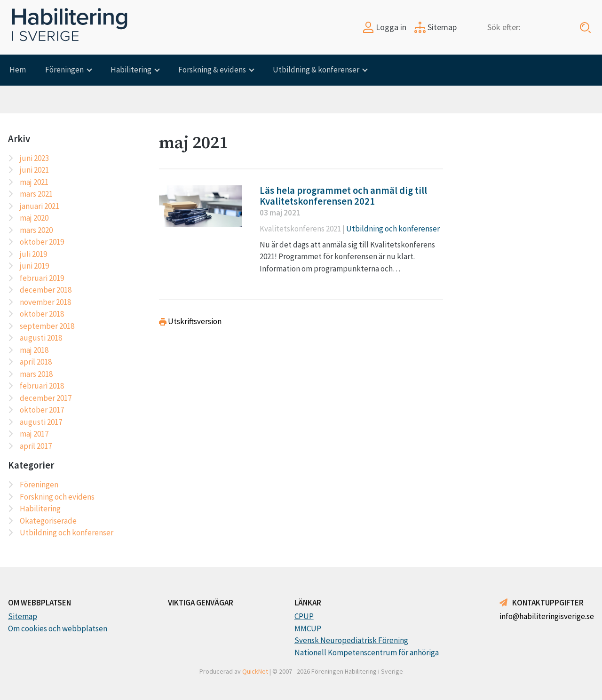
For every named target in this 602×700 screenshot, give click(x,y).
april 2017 (36, 446)
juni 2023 (34, 158)
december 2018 (46, 290)
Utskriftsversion (190, 321)
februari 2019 (42, 278)
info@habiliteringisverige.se (547, 616)
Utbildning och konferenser (67, 533)
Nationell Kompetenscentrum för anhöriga (367, 652)
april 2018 (36, 362)
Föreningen (64, 70)
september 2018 (47, 326)
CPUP (304, 616)
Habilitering (131, 70)
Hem (18, 70)
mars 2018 (36, 374)
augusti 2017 (41, 422)
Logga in (384, 27)
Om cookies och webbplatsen (58, 628)
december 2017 (46, 398)
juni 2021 (34, 170)
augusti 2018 (41, 338)
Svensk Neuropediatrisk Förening (351, 640)
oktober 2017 (42, 410)
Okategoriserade (48, 521)
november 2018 (45, 302)
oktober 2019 (42, 242)
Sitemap (436, 27)
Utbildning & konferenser (316, 70)
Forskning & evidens (212, 70)
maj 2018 (34, 350)
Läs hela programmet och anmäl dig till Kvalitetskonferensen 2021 (343, 196)
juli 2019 (33, 254)
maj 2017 (34, 434)
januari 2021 (40, 206)
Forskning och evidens (57, 497)
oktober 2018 (42, 314)
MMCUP (308, 628)
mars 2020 (36, 230)
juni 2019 (34, 266)
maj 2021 (34, 182)
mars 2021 (36, 194)
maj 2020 (34, 218)
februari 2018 (42, 386)
